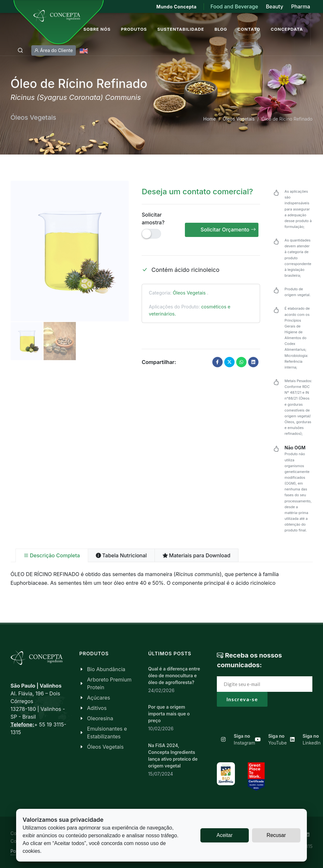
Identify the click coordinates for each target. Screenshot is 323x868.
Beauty (275, 6)
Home (210, 119)
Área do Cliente (54, 50)
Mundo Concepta (177, 7)
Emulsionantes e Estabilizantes (107, 733)
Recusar (276, 835)
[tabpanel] (162, 579)
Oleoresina (100, 718)
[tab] (52, 555)
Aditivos (97, 708)
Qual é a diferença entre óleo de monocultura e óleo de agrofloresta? (174, 675)
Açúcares (99, 698)
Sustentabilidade (181, 29)
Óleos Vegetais (239, 119)
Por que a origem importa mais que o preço (169, 714)
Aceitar (225, 835)
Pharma (301, 6)
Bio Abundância (106, 669)
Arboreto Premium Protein (109, 683)
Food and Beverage (235, 6)
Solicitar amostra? (153, 219)
